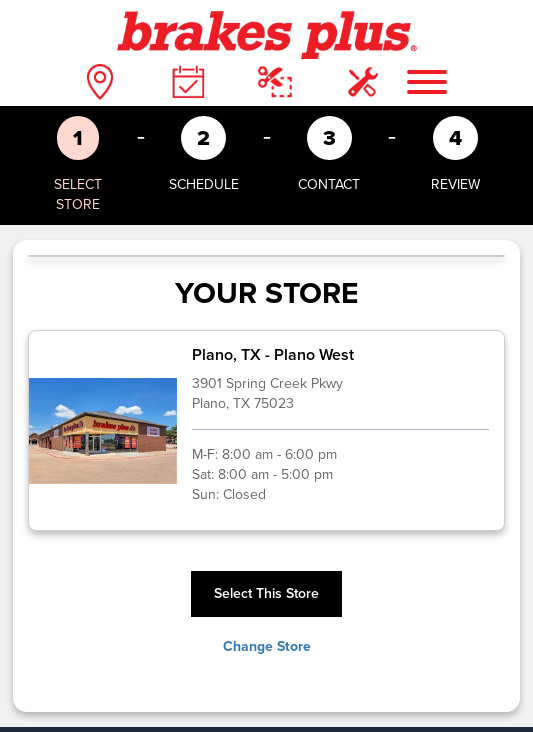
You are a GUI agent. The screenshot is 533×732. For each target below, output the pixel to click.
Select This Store (266, 593)
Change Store (267, 647)
